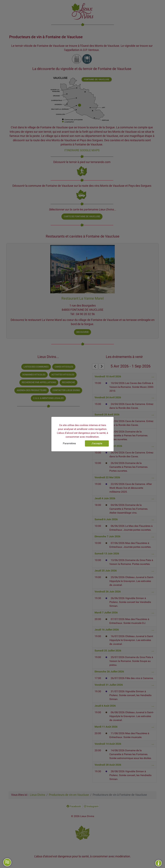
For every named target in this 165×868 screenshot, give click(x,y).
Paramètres (69, 443)
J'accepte (97, 443)
